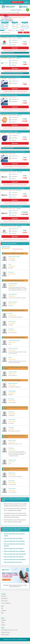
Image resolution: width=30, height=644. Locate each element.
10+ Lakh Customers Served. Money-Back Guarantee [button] (15, 15)
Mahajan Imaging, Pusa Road (9, 56)
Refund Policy (4, 598)
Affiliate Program (5, 635)
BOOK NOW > (15, 48)
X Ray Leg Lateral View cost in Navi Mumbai (15, 554)
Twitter (3, 623)
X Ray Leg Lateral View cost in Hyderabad (14, 551)
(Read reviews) (20, 38)
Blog (2, 613)
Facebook (3, 620)
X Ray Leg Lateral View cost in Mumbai (14, 557)
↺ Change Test (26, 32)
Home (2, 13)
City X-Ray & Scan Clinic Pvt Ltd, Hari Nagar (13, 188)
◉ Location (20, 32)
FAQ (2, 608)
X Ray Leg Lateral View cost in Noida (13, 538)
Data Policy (4, 596)
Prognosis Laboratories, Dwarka (10, 131)
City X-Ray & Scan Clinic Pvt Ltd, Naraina (12, 206)
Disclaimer (4, 611)
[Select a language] (27, 2)
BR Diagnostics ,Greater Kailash (10, 113)
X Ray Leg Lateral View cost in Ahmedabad (15, 559)
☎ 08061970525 (17, 2)
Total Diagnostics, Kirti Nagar (9, 36)
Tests (5, 13)
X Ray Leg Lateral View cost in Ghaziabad (14, 541)
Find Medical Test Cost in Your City (9, 630)
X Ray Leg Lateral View (11, 13)
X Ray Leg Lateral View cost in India (13, 562)
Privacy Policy (4, 601)
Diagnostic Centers (6, 632)
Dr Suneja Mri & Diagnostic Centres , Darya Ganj (14, 225)
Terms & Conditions (6, 603)
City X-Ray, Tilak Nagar (7, 170)
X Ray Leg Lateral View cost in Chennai (14, 548)
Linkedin (3, 625)
